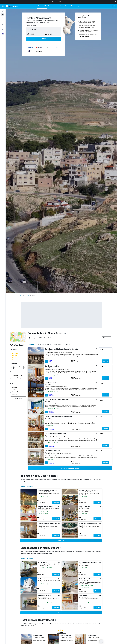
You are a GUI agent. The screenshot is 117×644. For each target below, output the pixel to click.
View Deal (106, 361)
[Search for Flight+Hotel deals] (3, 21)
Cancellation (16, 392)
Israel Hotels (27, 296)
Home (21, 296)
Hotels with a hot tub (18, 380)
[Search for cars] (3, 18)
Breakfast (15, 388)
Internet (14, 394)
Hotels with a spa (17, 378)
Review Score (56, 345)
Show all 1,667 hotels (27, 486)
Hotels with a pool (17, 376)
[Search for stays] (3, 14)
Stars (47, 345)
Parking (14, 390)
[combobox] (31, 26)
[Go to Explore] (3, 25)
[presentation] (65, 333)
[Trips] (3, 29)
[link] (18, 398)
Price (40, 345)
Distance (67, 345)
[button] (115, 2)
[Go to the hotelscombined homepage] (12, 6)
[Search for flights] (3, 11)
